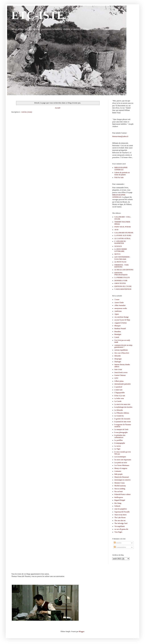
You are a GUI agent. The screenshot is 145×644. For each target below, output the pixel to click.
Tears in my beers (120, 515)
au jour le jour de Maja (122, 320)
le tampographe (120, 443)
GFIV (116, 378)
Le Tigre (117, 449)
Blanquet (117, 326)
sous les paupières (121, 509)
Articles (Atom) (27, 112)
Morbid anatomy (120, 486)
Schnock (117, 506)
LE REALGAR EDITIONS (124, 270)
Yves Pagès (118, 532)
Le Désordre (119, 410)
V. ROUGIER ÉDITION (123, 289)
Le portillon (118, 440)
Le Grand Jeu (119, 416)
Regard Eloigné (120, 500)
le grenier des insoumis (122, 419)
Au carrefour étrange (122, 317)
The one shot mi (120, 521)
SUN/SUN (118, 246)
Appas (117, 314)
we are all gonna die (121, 529)
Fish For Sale (119, 177)
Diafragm (118, 362)
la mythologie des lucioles (123, 407)
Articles (118, 543)
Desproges (118, 359)
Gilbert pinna (119, 381)
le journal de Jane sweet (123, 422)
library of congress (121, 468)
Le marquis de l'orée (121, 429)
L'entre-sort (118, 390)
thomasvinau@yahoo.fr (120, 136)
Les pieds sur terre (121, 463)
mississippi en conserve (122, 480)
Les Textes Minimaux (122, 465)
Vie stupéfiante (120, 526)
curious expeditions (121, 350)
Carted (117, 337)
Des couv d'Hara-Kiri (122, 353)
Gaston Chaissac (120, 375)
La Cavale (118, 401)
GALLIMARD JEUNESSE (124, 233)
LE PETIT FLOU (120, 262)
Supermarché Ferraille (122, 512)
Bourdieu (118, 332)
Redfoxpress (119, 497)
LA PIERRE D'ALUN (122, 278)
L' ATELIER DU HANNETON (120, 242)
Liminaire (118, 471)
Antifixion (118, 311)
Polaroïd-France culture (123, 494)
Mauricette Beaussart (122, 477)
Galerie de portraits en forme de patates (122, 174)
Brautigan (118, 334)
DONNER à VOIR (121, 281)
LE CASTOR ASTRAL (123, 238)
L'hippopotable (120, 393)
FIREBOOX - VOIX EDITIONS (122, 266)
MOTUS (117, 254)
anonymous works (121, 308)
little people (118, 474)
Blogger (81, 631)
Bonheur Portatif (120, 329)
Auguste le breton (120, 323)
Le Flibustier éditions (122, 413)
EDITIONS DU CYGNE (123, 286)
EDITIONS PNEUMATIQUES (121, 274)
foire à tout (118, 369)
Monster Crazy (120, 483)
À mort (117, 300)
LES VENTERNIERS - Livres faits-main (122, 258)
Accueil (58, 108)
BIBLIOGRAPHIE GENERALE (121, 169)
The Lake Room (120, 518)
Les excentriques (120, 457)
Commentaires (120, 547)
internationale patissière (123, 384)
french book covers (121, 372)
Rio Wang (118, 503)
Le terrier (118, 446)
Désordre (118, 356)
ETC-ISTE (38, 15)
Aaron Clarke (119, 303)
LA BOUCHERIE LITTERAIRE (121, 250)
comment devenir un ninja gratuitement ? (123, 346)
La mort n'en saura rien (122, 404)
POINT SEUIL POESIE (123, 227)
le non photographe (121, 432)
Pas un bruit (118, 492)
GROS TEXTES (120, 283)
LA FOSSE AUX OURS (123, 235)
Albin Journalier (120, 305)
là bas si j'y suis (120, 396)
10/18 (116, 230)
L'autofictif (118, 387)
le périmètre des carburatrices (120, 436)
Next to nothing (120, 489)
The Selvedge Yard (121, 523)
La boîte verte (119, 398)
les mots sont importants (123, 460)
